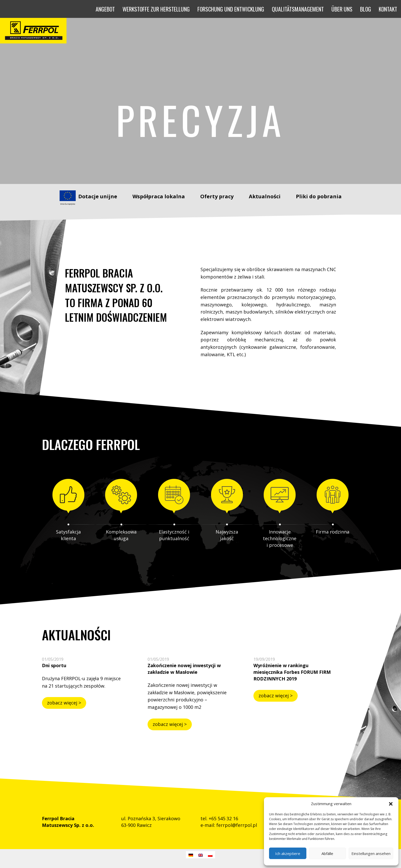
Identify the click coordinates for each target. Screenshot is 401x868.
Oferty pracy (217, 196)
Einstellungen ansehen (371, 853)
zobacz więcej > (64, 703)
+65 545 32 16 (223, 818)
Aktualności (265, 196)
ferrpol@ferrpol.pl (237, 825)
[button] (391, 804)
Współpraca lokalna (159, 196)
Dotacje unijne (98, 196)
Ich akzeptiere (288, 853)
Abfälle (327, 853)
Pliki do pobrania (319, 196)
